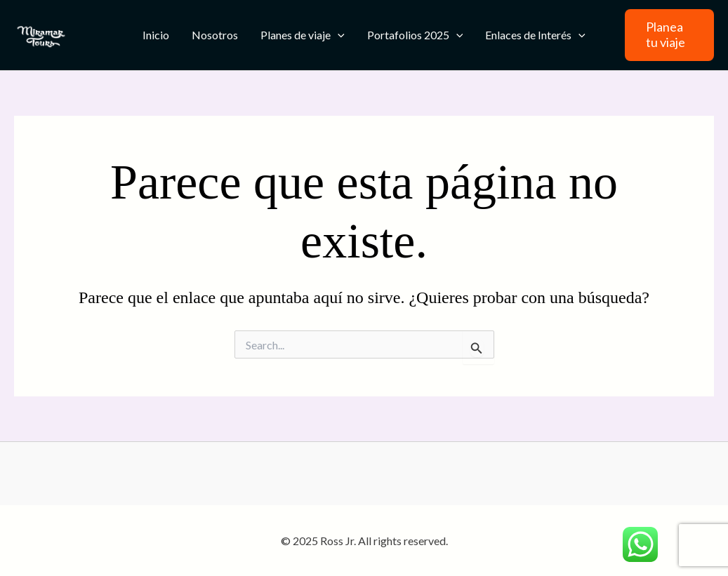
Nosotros (215, 35)
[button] (669, 35)
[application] (338, 35)
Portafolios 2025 (415, 35)
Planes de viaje (303, 35)
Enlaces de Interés (535, 35)
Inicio (156, 35)
